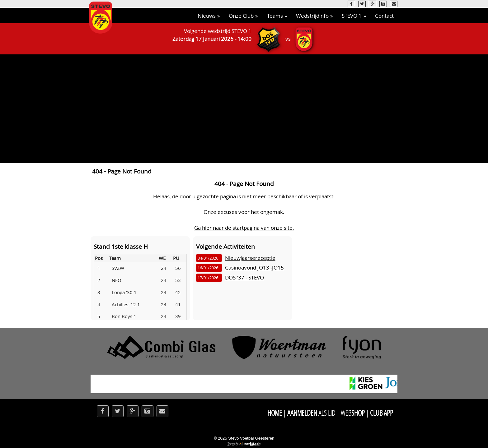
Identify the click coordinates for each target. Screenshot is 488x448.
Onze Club (241, 16)
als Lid (311, 413)
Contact (384, 16)
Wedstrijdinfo (312, 16)
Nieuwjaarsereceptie (250, 258)
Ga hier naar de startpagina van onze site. (244, 228)
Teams (275, 16)
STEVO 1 (352, 16)
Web (352, 413)
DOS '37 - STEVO (244, 277)
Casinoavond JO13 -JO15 (254, 268)
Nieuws (207, 16)
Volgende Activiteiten (225, 246)
